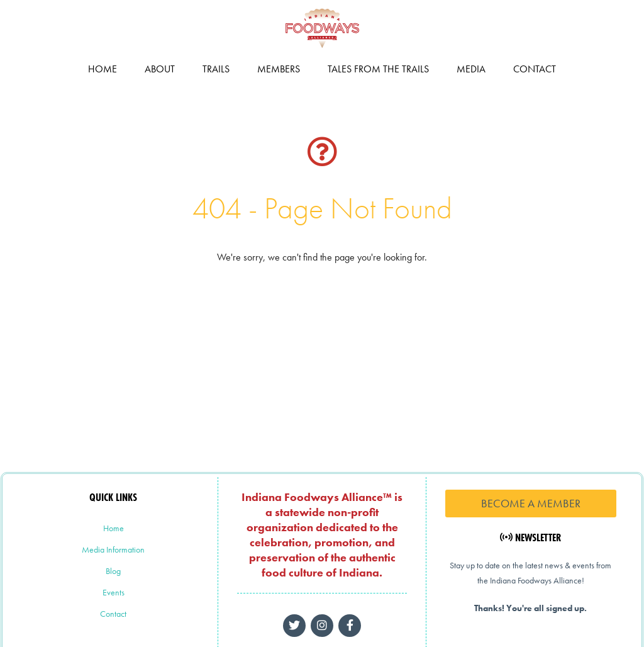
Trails (216, 69)
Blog (113, 571)
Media (471, 69)
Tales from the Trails (378, 69)
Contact (535, 69)
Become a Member (531, 503)
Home (103, 69)
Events (114, 592)
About (160, 69)
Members (279, 69)
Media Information (113, 549)
